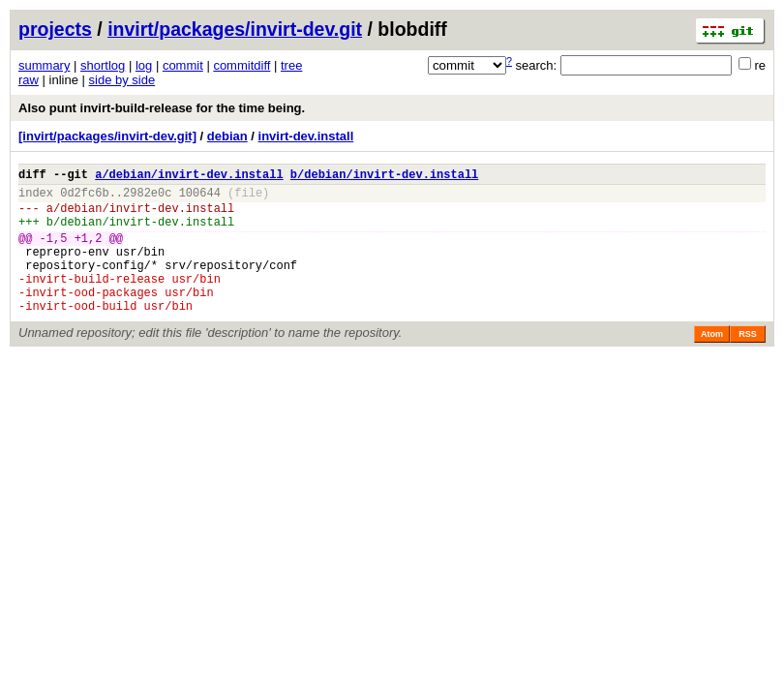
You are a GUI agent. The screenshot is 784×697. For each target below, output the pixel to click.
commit (183, 65)
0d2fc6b (84, 198)
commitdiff (241, 65)
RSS (748, 363)
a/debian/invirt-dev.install (189, 177)
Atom (712, 363)
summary (44, 65)
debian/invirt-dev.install (147, 216)
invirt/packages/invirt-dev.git (235, 29)
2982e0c (147, 198)
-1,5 (54, 252)
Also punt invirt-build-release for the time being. (162, 108)
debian (227, 136)
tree (291, 65)
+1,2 (89, 252)
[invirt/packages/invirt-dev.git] (107, 136)
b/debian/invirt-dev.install (384, 177)
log (144, 65)
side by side (122, 80)
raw (29, 80)
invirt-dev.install (306, 136)
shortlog (103, 65)
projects (55, 29)
